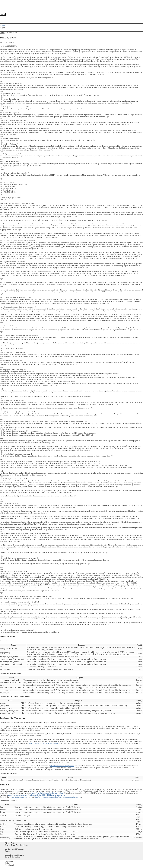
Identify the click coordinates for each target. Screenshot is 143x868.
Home (2, 33)
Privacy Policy (10, 843)
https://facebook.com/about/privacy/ (62, 766)
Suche (7, 863)
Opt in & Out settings (13, 857)
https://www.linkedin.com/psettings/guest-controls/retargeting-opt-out (58, 797)
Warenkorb (9, 865)
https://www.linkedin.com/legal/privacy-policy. (48, 793)
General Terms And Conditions (16, 845)
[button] (71, 28)
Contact (7, 851)
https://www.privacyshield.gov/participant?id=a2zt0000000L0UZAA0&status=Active (36, 795)
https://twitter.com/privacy (19, 797)
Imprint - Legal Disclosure (14, 849)
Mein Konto (9, 861)
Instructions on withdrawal (15, 855)
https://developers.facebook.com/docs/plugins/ (44, 743)
